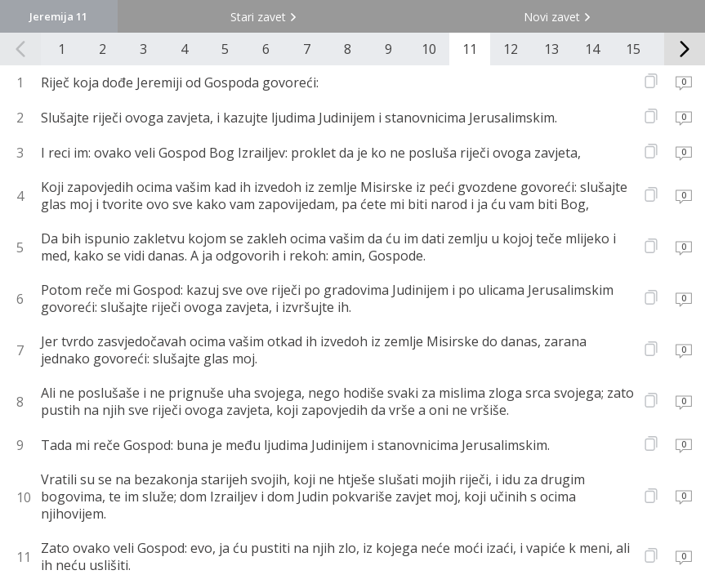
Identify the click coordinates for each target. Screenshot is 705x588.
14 (592, 49)
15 (633, 49)
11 (470, 49)
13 (551, 49)
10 (429, 49)
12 (511, 49)
